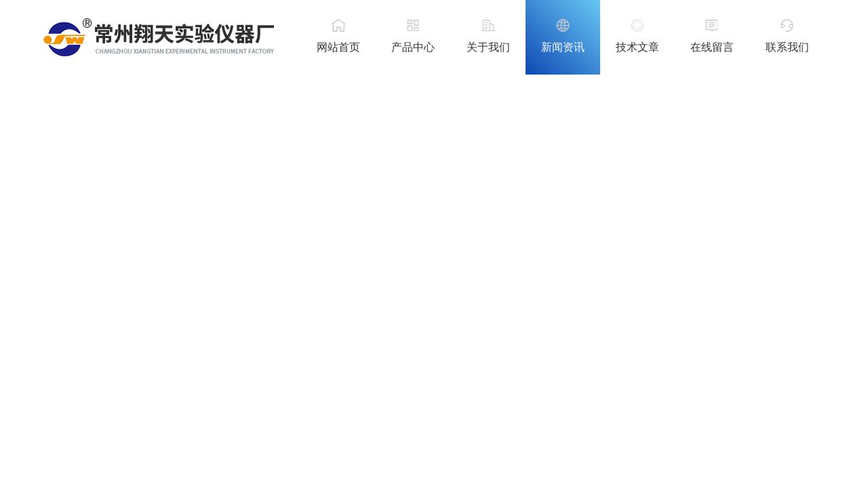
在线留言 (712, 47)
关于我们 (488, 47)
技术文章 (637, 47)
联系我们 (787, 47)
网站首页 (338, 47)
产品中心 (413, 47)
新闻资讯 (563, 47)
